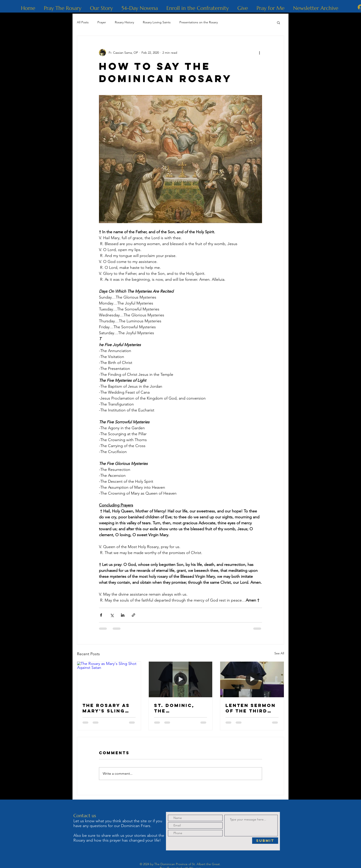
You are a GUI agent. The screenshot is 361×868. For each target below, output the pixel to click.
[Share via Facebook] (101, 615)
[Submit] (265, 841)
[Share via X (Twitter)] (112, 615)
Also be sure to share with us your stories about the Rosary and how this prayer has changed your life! (119, 838)
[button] (278, 22)
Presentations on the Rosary (199, 22)
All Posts (83, 22)
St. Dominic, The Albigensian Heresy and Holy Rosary (175, 708)
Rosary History (124, 22)
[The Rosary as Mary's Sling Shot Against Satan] (109, 679)
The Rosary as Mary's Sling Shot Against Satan (106, 708)
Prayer (102, 22)
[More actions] (259, 53)
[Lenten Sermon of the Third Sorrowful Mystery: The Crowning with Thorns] (252, 679)
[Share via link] (133, 615)
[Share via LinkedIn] (123, 615)
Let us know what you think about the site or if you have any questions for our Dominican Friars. (118, 823)
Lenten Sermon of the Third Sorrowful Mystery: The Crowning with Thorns (251, 708)
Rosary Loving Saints (157, 22)
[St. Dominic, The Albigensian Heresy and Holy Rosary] (181, 679)
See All (279, 653)
